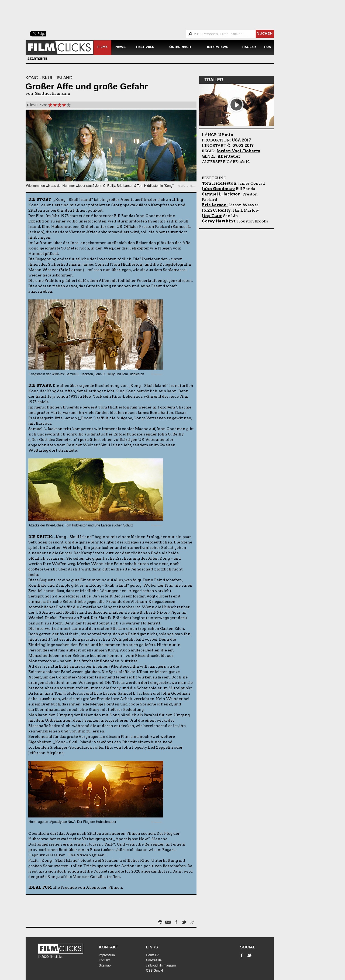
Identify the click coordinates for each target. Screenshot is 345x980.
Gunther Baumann (53, 93)
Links (152, 947)
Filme (102, 48)
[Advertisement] (156, 15)
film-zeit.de (154, 960)
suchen (265, 34)
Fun (268, 48)
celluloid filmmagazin (161, 965)
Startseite (37, 59)
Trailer (249, 48)
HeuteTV (152, 955)
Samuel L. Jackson (221, 194)
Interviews (218, 48)
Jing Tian (212, 216)
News (120, 48)
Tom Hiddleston (219, 183)
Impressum (107, 955)
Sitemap (105, 965)
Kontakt (109, 947)
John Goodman (218, 189)
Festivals (145, 48)
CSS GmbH (155, 971)
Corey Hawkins (219, 221)
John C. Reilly (216, 210)
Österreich (180, 48)
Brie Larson (214, 205)
